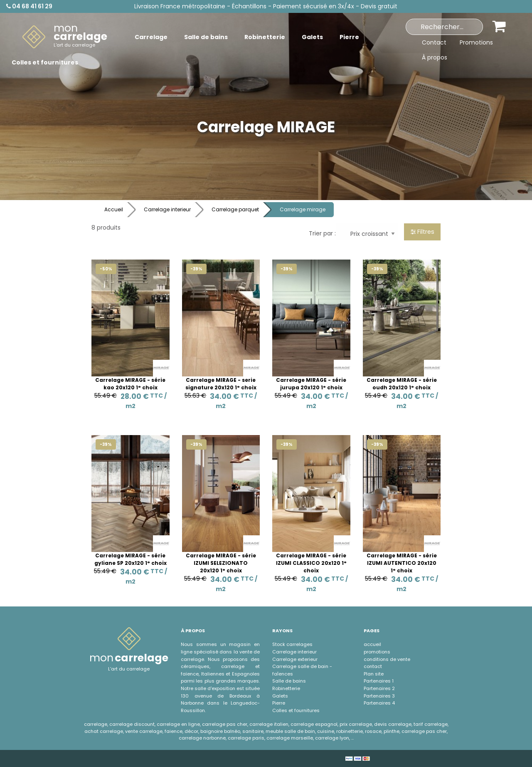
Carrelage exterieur (295, 659)
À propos (435, 57)
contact (373, 666)
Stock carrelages (292, 644)
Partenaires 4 (379, 703)
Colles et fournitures (296, 710)
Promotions (476, 42)
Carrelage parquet (235, 209)
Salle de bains (289, 681)
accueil (372, 644)
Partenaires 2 (379, 688)
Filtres (422, 232)
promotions (377, 652)
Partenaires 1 (379, 681)
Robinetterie (286, 688)
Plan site (374, 674)
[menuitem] (65, 37)
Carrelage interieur (167, 209)
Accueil (114, 209)
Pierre (279, 703)
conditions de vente (387, 659)
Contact (434, 42)
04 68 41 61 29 (29, 6)
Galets (280, 696)
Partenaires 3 (379, 696)
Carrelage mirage (303, 209)
